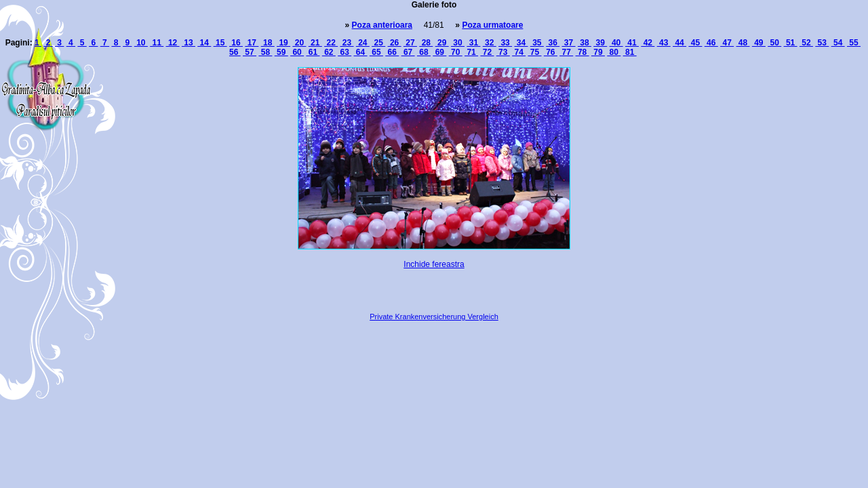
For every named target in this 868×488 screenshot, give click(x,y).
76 (551, 52)
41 (632, 43)
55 (854, 43)
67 (408, 52)
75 (534, 52)
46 (711, 43)
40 (616, 43)
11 (157, 43)
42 (648, 43)
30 (458, 43)
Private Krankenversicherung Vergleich (434, 317)
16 (236, 43)
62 (329, 52)
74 (519, 52)
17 (252, 43)
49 (759, 43)
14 (204, 43)
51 (791, 43)
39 (600, 43)
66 (392, 52)
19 (283, 43)
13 (189, 43)
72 (487, 52)
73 (503, 52)
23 (347, 43)
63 (344, 52)
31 (473, 43)
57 (250, 52)
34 (521, 43)
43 (664, 43)
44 (679, 43)
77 (566, 52)
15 (220, 43)
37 (569, 43)
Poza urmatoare (492, 25)
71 (471, 52)
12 (173, 43)
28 (426, 43)
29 (442, 43)
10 (141, 43)
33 (505, 43)
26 (395, 43)
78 (583, 52)
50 (774, 43)
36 (553, 43)
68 (424, 52)
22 (331, 43)
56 (235, 52)
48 (743, 43)
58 (265, 52)
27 (410, 43)
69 (439, 52)
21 (315, 43)
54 (838, 43)
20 (299, 43)
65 (376, 52)
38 (585, 43)
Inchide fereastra (434, 264)
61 (313, 52)
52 (806, 43)
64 (361, 52)
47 (727, 43)
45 (695, 43)
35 (537, 43)
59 (281, 52)
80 (614, 52)
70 (456, 52)
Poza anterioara (382, 25)
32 (490, 43)
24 (363, 43)
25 (378, 43)
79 (598, 52)
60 (297, 52)
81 (630, 52)
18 (268, 43)
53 (822, 43)
